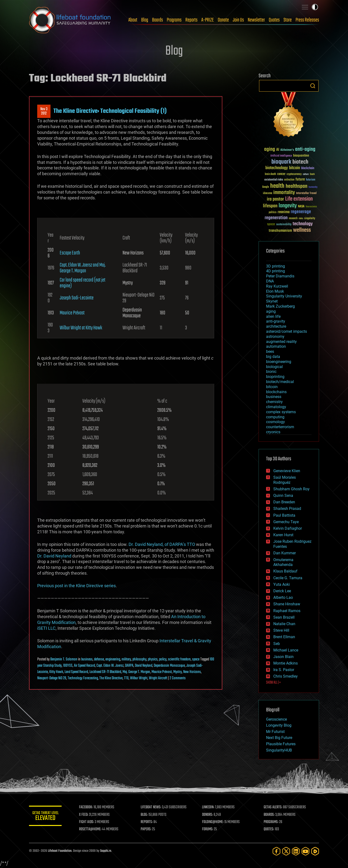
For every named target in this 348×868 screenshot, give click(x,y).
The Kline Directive (111, 678)
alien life (273, 316)
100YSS (68, 666)
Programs (174, 20)
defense (99, 659)
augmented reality (281, 342)
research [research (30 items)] (293, 219)
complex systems (281, 412)
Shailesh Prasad (287, 509)
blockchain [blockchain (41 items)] (308, 168)
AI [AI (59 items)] (278, 150)
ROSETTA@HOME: (91, 829)
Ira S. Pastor (284, 670)
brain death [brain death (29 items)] (270, 174)
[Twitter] (286, 851)
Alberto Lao (283, 597)
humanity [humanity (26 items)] (313, 187)
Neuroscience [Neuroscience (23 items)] (311, 207)
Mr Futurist (275, 732)
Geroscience (276, 719)
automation (276, 346)
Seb (277, 644)
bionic (271, 372)
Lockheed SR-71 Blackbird (105, 672)
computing (275, 417)
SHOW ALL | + (273, 683)
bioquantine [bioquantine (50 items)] (301, 156)
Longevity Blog (279, 725)
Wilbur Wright (139, 678)
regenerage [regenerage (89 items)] (301, 212)
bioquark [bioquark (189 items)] (281, 162)
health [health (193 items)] (277, 186)
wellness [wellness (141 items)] (302, 230)
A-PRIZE (208, 20)
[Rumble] (315, 851)
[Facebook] (276, 851)
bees (270, 351)
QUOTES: (269, 829)
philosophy (139, 659)
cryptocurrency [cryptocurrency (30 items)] (294, 174)
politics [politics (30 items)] (273, 213)
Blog (145, 20)
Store (288, 20)
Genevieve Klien (287, 471)
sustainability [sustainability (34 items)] (284, 225)
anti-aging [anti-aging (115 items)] (305, 149)
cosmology (275, 422)
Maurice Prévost (72, 313)
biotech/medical (280, 382)
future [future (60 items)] (300, 179)
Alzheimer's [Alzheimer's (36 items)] (287, 150)
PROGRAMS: (271, 822)
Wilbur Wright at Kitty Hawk (81, 328)
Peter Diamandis (280, 276)
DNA (270, 281)
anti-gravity (276, 321)
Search (313, 86)
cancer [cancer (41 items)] (281, 174)
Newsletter (256, 20)
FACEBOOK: (87, 807)
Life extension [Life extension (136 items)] (299, 199)
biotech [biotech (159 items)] (300, 162)
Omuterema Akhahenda (283, 562)
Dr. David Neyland (54, 556)
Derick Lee (282, 591)
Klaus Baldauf (285, 571)
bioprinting (275, 377)
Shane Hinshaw (287, 604)
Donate (223, 20)
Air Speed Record (84, 666)
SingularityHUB (279, 750)
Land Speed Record (76, 672)
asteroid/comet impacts (286, 331)
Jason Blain (283, 657)
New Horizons (192, 672)
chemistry (274, 402)
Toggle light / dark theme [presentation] (315, 7)
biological (274, 367)
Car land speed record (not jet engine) (83, 283)
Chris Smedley (286, 676)
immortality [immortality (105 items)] (284, 193)
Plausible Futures (281, 744)
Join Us (238, 20)
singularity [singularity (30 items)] (310, 219)
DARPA (129, 666)
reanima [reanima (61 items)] (284, 212)
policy (163, 659)
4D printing (275, 271)
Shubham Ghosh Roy (291, 489)
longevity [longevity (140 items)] (288, 206)
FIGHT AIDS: (88, 822)
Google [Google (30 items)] (266, 187)
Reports (191, 20)
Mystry (178, 672)
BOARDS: (269, 815)
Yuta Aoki (282, 584)
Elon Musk (275, 291)
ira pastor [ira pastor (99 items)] (275, 199)
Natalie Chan (284, 624)
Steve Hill (281, 630)
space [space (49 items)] (271, 224)
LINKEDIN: (209, 807)
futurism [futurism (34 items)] (311, 180)
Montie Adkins (286, 663)
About (133, 20)
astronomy (275, 336)
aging (271, 311)
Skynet (272, 301)
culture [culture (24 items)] (306, 174)
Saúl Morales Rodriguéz (285, 480)
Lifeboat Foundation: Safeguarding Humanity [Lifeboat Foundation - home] (70, 20)
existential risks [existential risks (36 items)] (274, 180)
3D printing (275, 266)
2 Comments (178, 678)
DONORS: (208, 815)
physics (153, 659)
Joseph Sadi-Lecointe (77, 298)
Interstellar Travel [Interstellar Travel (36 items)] (306, 193)
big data (273, 357)
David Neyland (144, 666)
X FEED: (85, 815)
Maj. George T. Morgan (136, 672)
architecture (276, 326)
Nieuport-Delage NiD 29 (52, 678)
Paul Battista (284, 515)
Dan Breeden (284, 502)
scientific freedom (179, 659)
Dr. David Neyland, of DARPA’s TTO (162, 544)
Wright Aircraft (158, 678)
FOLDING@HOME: (214, 822)
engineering (113, 659)
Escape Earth (70, 253)
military (126, 659)
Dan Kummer (285, 553)
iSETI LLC (46, 628)
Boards (157, 20)
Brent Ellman (284, 637)
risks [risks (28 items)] (301, 218)
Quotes (274, 20)
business (87, 659)
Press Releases (307, 20)
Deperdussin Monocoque (169, 666)
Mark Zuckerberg (280, 306)
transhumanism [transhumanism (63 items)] (280, 231)
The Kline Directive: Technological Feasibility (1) (110, 111)
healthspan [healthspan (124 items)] (297, 186)
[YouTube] (305, 851)
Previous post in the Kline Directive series (76, 586)
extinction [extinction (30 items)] (289, 180)
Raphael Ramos (287, 611)
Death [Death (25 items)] (312, 174)
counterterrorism (280, 427)
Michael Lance (286, 650)
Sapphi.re (106, 851)
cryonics (273, 432)
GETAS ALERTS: (273, 807)
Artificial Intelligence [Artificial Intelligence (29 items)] (281, 156)
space (196, 659)
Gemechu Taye (286, 522)
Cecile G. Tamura (288, 578)
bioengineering (279, 362)
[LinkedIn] (296, 851)
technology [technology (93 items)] (303, 224)
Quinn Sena (283, 495)
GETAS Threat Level (46, 817)
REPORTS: (147, 822)
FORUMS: (208, 829)
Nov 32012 (44, 111)
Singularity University (284, 296)
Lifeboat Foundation (60, 851)
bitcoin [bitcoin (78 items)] (294, 168)
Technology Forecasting (83, 678)
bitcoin (272, 387)
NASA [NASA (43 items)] (301, 207)
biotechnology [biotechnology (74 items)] (277, 168)
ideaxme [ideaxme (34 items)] (268, 194)
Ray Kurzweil (277, 286)
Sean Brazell (284, 617)
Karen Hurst (283, 535)
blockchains (276, 392)
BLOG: (145, 815)
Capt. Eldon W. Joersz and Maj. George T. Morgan (83, 268)
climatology (276, 407)
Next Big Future (279, 738)
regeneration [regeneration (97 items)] (276, 218)
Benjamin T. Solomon (64, 659)
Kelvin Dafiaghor (288, 528)
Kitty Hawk (56, 672)
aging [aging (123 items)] (270, 149)
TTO (126, 678)
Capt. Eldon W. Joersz (110, 666)
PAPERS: (147, 829)
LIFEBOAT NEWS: (152, 807)
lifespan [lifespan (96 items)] (270, 206)
